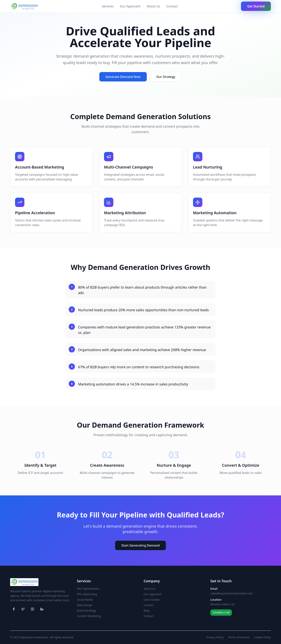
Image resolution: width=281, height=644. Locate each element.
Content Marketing (89, 616)
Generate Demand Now (123, 77)
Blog (147, 611)
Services (108, 6)
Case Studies (152, 600)
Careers (149, 605)
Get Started (256, 6)
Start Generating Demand (140, 545)
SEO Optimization (88, 589)
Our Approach (130, 6)
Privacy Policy (215, 637)
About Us (153, 6)
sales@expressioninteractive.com (232, 593)
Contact (172, 6)
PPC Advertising (87, 594)
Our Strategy (166, 77)
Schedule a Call (221, 612)
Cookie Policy (262, 637)
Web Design (85, 605)
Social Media (85, 600)
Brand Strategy (86, 611)
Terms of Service (239, 637)
